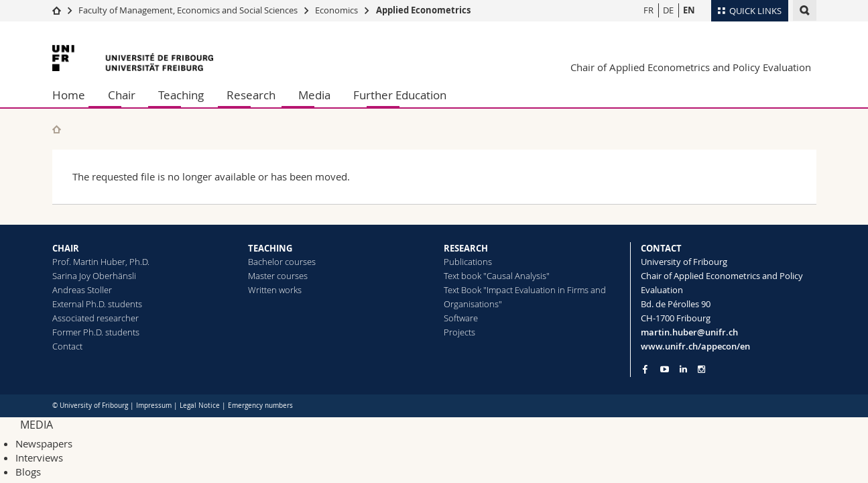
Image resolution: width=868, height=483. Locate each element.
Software (461, 318)
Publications (468, 262)
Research (251, 95)
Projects (459, 332)
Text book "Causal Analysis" (497, 276)
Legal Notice (200, 406)
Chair (122, 95)
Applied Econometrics (423, 10)
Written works (275, 290)
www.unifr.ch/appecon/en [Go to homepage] (695, 346)
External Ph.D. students (97, 304)
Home (69, 95)
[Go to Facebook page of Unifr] (645, 369)
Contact (67, 346)
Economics (336, 10)
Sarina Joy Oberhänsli (94, 276)
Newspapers (44, 443)
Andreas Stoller (82, 290)
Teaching (181, 95)
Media (314, 95)
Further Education (400, 95)
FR (648, 10)
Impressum (154, 406)
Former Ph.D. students (96, 332)
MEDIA (37, 425)
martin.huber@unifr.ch (689, 332)
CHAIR (66, 248)
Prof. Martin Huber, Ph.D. (101, 262)
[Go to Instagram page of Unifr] (701, 369)
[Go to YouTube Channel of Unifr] (665, 369)
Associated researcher (96, 318)
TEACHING (270, 248)
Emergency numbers (260, 406)
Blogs (28, 472)
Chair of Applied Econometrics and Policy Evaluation (691, 67)
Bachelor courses (282, 262)
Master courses (278, 276)
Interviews (39, 458)
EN (689, 10)
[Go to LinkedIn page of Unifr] (683, 369)
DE (668, 10)
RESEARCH (466, 248)
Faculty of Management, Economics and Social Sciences (188, 10)
